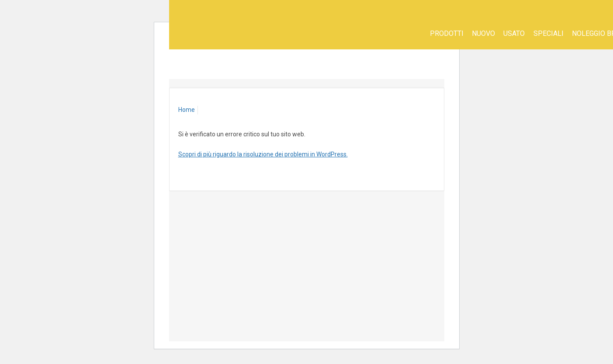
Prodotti (447, 33)
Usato (514, 33)
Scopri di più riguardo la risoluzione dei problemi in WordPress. (263, 154)
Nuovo (483, 33)
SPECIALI (549, 33)
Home (187, 110)
